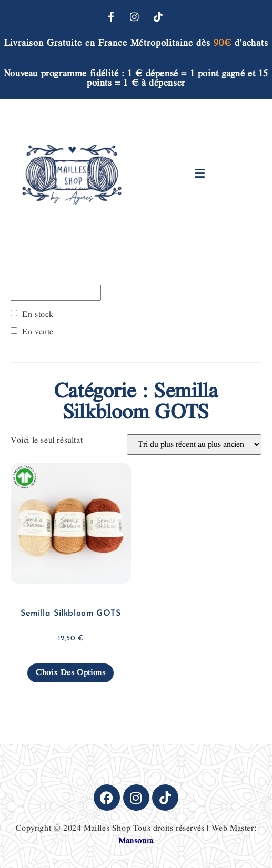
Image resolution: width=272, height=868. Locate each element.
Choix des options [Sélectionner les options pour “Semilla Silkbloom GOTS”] (70, 673)
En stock (38, 315)
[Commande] (194, 445)
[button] (200, 173)
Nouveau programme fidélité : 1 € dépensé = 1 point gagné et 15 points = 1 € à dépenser (136, 78)
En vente (38, 332)
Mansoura (136, 841)
